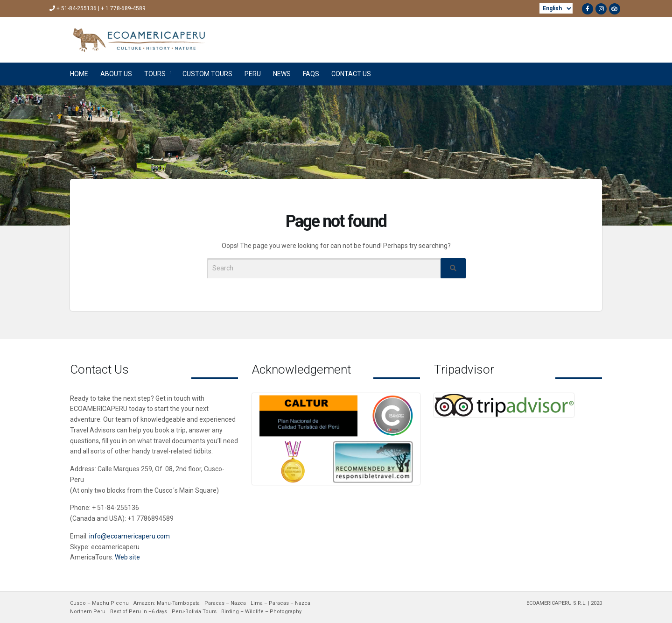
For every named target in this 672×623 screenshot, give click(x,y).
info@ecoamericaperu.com (129, 536)
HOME (79, 74)
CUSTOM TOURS (207, 74)
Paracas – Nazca (225, 603)
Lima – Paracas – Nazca (280, 603)
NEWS (282, 74)
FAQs (311, 74)
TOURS (155, 74)
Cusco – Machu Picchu (99, 603)
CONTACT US (351, 74)
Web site (127, 557)
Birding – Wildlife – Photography (261, 612)
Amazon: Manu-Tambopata (167, 603)
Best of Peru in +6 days (139, 612)
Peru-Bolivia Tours (194, 612)
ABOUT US (116, 74)
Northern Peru (88, 612)
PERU (253, 74)
